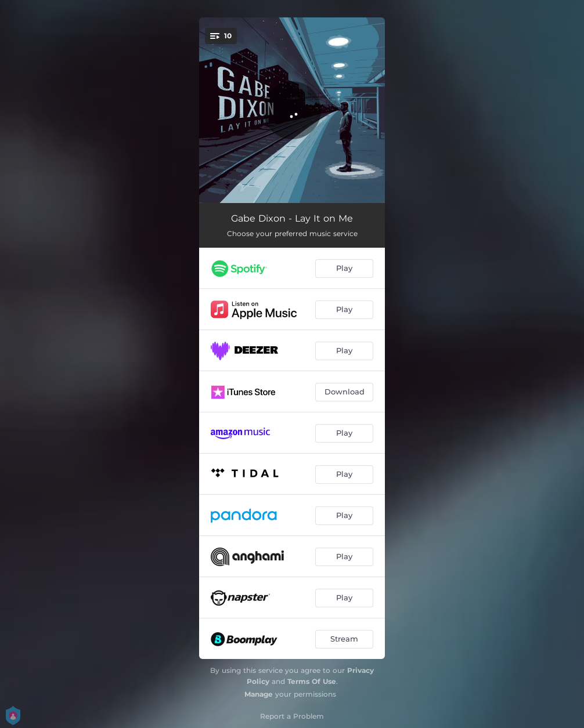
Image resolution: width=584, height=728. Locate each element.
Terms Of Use (312, 681)
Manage (259, 694)
